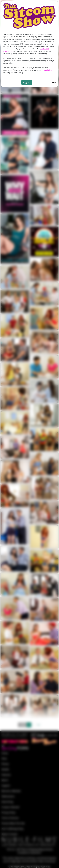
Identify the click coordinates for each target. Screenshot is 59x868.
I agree (27, 82)
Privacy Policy (47, 70)
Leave (53, 82)
